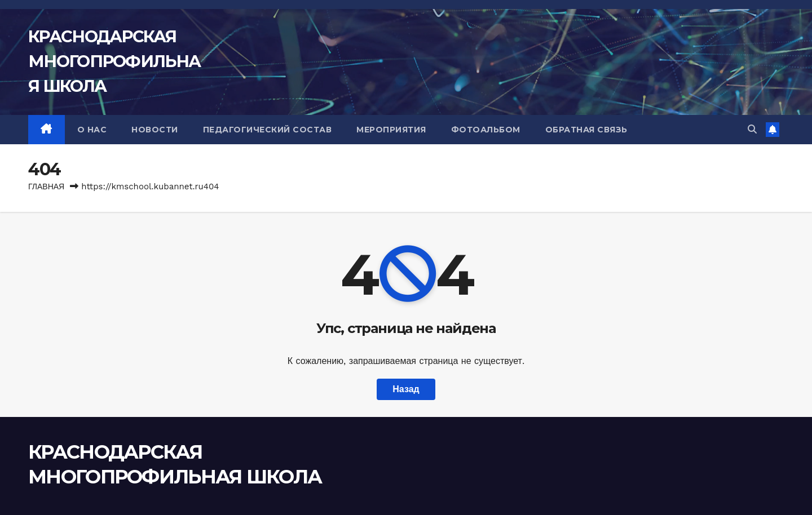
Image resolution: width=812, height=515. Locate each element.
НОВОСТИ (155, 130)
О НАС (92, 130)
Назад (406, 389)
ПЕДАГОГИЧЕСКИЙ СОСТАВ (268, 130)
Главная (46, 187)
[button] (752, 129)
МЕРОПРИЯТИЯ (391, 130)
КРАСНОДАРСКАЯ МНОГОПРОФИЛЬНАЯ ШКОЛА (114, 61)
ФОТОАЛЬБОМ (486, 130)
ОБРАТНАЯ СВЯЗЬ (586, 130)
